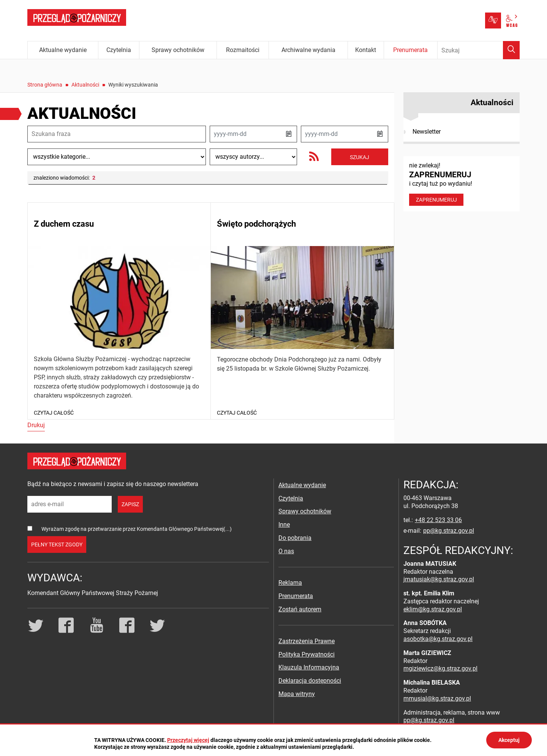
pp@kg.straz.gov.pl (449, 531)
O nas (286, 551)
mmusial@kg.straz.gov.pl (437, 698)
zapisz (130, 504)
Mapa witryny (297, 694)
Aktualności (85, 85)
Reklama (290, 583)
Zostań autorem (300, 609)
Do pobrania (295, 538)
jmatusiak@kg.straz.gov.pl (439, 579)
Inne (284, 525)
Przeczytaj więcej (188, 740)
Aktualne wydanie (302, 485)
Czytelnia (291, 498)
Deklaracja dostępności (310, 681)
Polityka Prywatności (307, 654)
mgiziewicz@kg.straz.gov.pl (440, 668)
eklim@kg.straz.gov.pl (433, 609)
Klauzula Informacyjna (309, 667)
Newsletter (427, 132)
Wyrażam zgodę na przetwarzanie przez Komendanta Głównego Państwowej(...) (137, 529)
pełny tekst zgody (57, 545)
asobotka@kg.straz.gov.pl (438, 639)
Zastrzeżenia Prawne (307, 641)
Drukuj (36, 425)
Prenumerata (296, 596)
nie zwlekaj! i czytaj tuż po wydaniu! (462, 184)
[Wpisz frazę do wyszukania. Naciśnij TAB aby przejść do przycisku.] (479, 50)
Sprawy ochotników (305, 511)
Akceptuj (509, 740)
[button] (289, 134)
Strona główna (45, 85)
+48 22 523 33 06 (438, 520)
